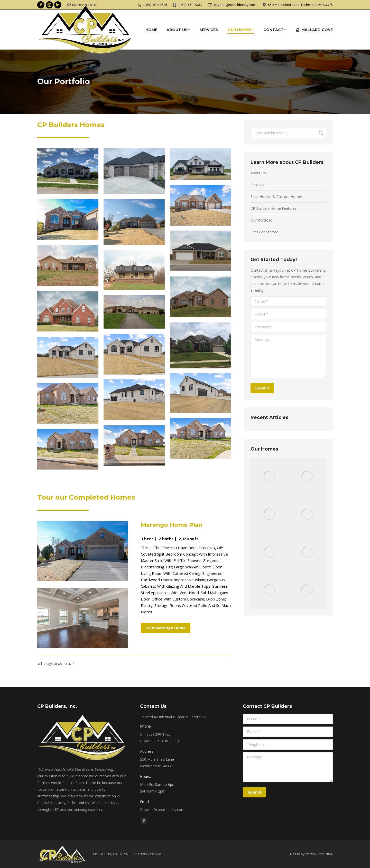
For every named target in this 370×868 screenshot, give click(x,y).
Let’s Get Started (264, 232)
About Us (258, 173)
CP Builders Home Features (274, 208)
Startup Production (319, 854)
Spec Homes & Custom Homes (277, 197)
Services (257, 185)
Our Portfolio (261, 220)
